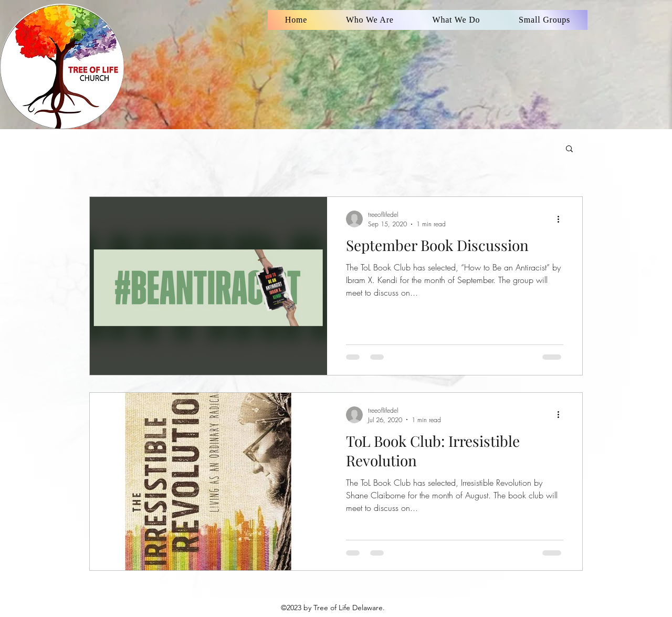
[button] (569, 149)
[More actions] (562, 219)
